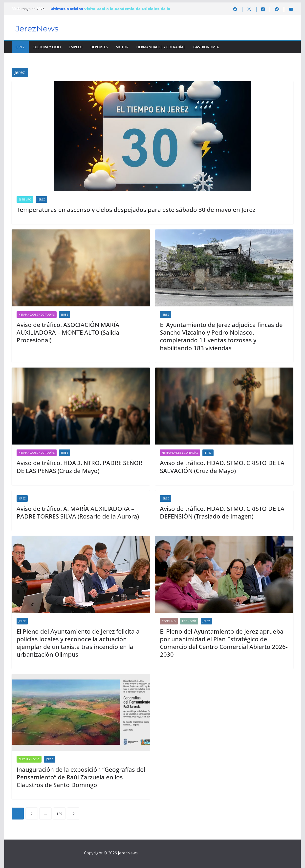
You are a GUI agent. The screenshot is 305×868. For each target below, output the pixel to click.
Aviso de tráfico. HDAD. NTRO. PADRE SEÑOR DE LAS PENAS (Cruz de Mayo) (79, 467)
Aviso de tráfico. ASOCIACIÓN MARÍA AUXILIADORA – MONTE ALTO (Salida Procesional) (68, 332)
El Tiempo (25, 199)
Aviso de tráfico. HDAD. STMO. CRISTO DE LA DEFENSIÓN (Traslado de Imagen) (222, 512)
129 (59, 814)
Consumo (169, 621)
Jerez (20, 47)
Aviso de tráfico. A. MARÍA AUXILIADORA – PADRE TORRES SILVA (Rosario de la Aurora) (78, 512)
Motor (122, 47)
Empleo (76, 47)
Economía (189, 621)
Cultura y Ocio (47, 47)
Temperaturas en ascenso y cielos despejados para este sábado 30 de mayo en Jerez (136, 210)
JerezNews (37, 29)
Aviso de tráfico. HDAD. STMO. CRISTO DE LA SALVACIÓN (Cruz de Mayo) (222, 467)
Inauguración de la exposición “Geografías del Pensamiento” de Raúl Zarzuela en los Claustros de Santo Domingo (81, 777)
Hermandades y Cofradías (161, 47)
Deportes (99, 47)
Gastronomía (206, 47)
